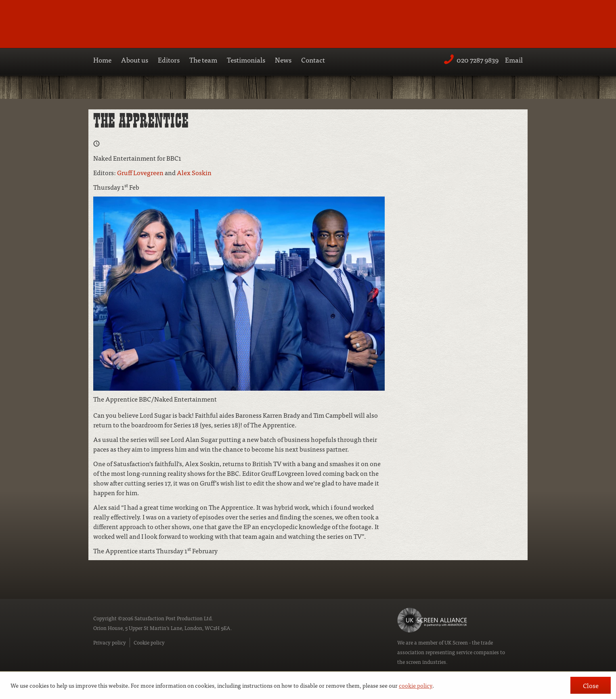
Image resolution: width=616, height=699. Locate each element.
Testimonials (246, 60)
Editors (169, 60)
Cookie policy (149, 642)
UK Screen (456, 642)
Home (102, 60)
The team (203, 60)
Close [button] (591, 685)
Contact (313, 60)
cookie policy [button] (416, 685)
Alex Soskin (194, 172)
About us (135, 60)
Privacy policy (110, 642)
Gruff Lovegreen (140, 172)
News (283, 60)
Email (514, 60)
